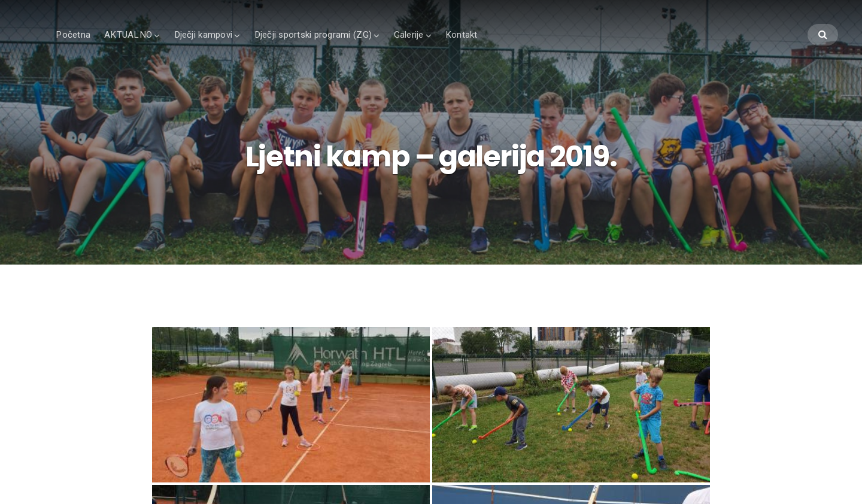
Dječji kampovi (204, 35)
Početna (73, 35)
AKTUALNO (128, 35)
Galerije (409, 35)
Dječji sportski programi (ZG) (313, 35)
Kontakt (462, 35)
